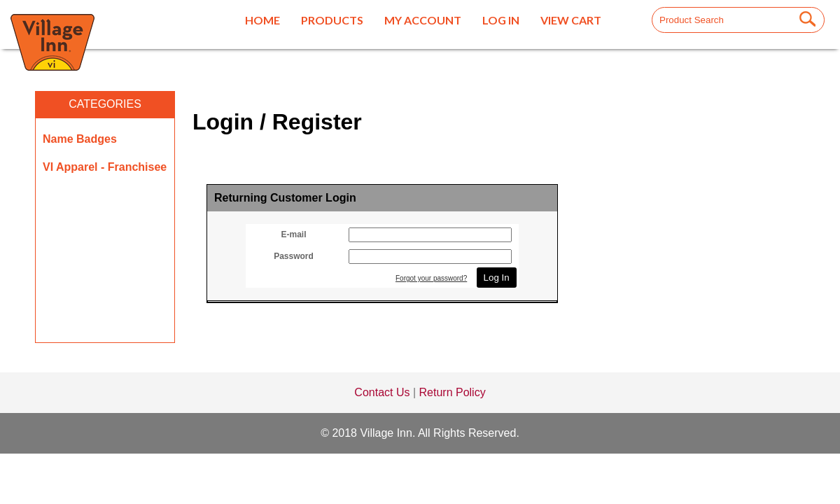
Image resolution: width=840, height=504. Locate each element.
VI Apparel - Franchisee (105, 167)
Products (332, 20)
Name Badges (80, 139)
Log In (501, 20)
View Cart (571, 20)
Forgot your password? (431, 278)
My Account (423, 20)
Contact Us (382, 392)
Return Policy (453, 392)
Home (262, 20)
